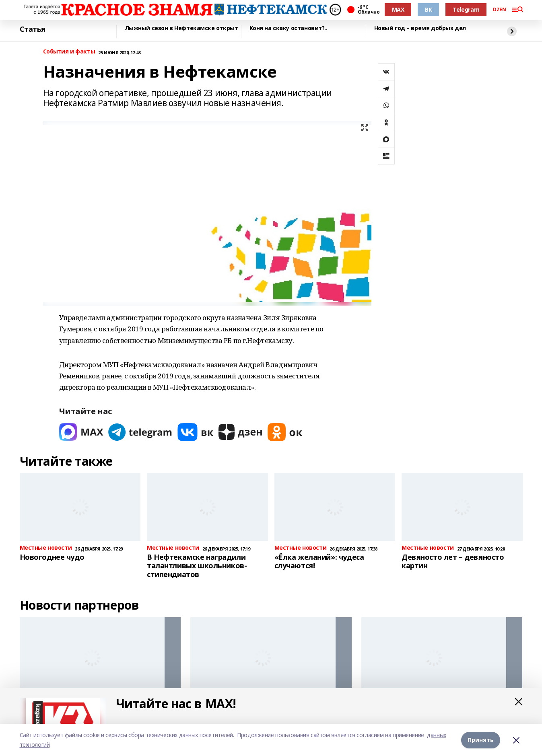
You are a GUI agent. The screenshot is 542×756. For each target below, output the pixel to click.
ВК (428, 9)
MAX (398, 9)
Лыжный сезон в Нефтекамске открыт (181, 28)
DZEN (499, 10)
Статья (33, 29)
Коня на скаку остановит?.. (289, 28)
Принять (481, 740)
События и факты (69, 52)
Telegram (466, 9)
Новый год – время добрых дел (420, 28)
